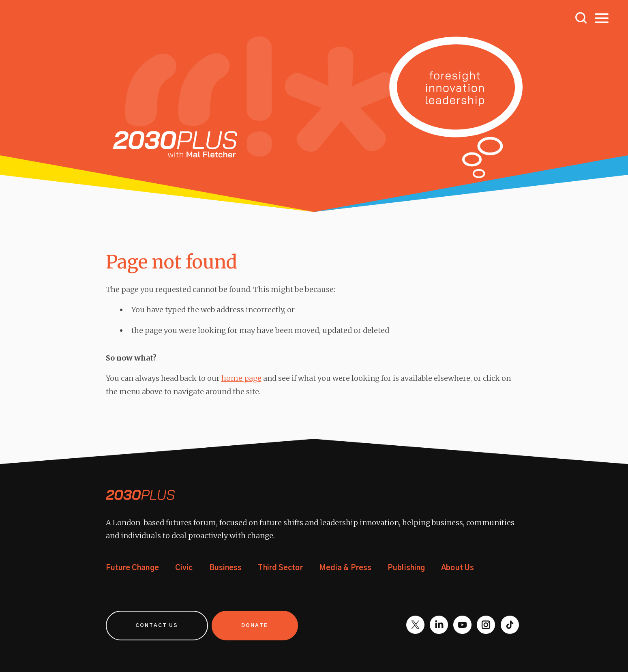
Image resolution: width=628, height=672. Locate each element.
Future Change (132, 568)
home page (241, 378)
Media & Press (345, 568)
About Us (457, 568)
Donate (255, 625)
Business (226, 568)
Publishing (405, 568)
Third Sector (280, 568)
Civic (184, 568)
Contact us (157, 625)
